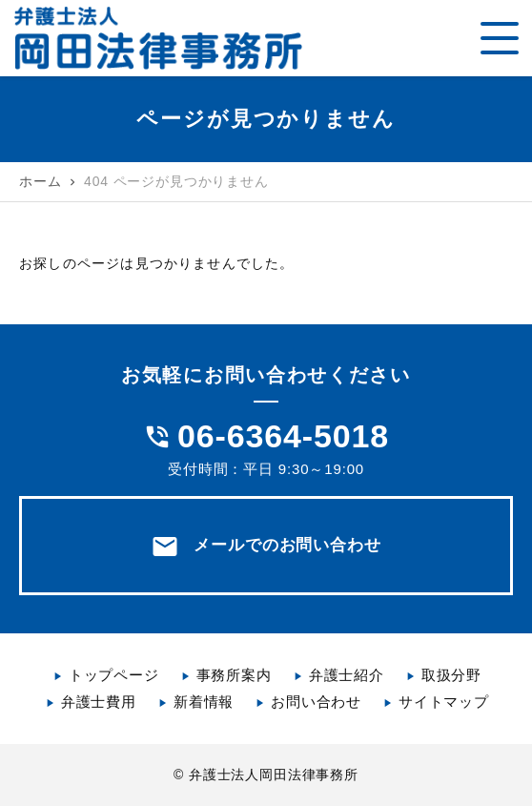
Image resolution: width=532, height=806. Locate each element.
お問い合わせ (316, 702)
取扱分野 (451, 675)
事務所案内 (234, 675)
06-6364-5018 (283, 436)
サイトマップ (444, 702)
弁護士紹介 (347, 675)
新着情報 (204, 702)
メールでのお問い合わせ (266, 547)
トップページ (114, 675)
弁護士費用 (99, 702)
